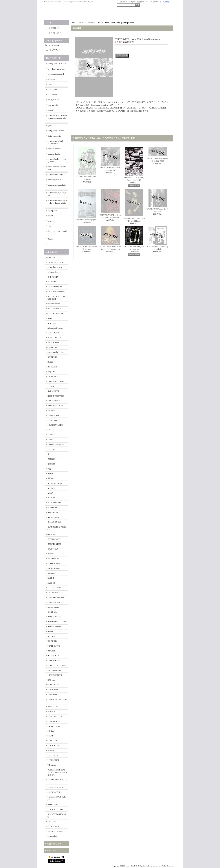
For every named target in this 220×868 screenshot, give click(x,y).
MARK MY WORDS (55, 831)
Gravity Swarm (53, 607)
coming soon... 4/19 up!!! (57, 64)
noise (50, 221)
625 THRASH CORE (55, 313)
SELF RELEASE (54, 792)
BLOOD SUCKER (55, 503)
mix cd (50, 216)
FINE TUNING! (54, 593)
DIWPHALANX (54, 563)
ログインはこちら (56, 33)
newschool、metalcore (56, 69)
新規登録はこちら (56, 28)
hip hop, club (52, 211)
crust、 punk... (53, 90)
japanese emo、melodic (57, 175)
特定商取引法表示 (54, 844)
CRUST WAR (53, 549)
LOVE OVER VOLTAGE (57, 665)
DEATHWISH (53, 357)
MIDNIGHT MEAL (55, 675)
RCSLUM (51, 712)
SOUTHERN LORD (55, 425)
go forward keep (54, 272)
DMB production (54, 568)
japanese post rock (54, 180)
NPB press (51, 680)
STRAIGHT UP (53, 746)
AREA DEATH (53, 333)
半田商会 (51, 478)
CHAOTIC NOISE (55, 522)
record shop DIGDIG (55, 267)
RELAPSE (51, 410)
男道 (49, 469)
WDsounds (52, 765)
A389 (50, 318)
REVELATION (53, 415)
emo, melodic (53, 105)
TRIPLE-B (52, 821)
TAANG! (51, 435)
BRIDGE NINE (53, 343)
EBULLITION (53, 376)
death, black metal (54, 136)
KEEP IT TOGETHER (56, 396)
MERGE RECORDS (55, 406)
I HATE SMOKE (54, 646)
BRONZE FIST (53, 517)
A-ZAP (50, 493)
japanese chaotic (54, 154)
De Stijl (50, 362)
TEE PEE (51, 440)
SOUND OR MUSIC (55, 287)
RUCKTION (52, 420)
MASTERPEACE (54, 309)
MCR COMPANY (54, 670)
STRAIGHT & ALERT (56, 809)
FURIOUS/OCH (54, 602)
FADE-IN (51, 583)
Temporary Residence (56, 445)
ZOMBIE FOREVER (55, 787)
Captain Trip (52, 347)
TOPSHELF (52, 449)
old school (51, 79)
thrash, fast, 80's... (54, 100)
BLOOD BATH (53, 498)
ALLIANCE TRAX (55, 483)
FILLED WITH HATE (56, 381)
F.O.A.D (51, 386)
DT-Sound (51, 573)
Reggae (50, 239)
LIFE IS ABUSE (54, 401)
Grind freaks (52, 612)
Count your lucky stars (56, 352)
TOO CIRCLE (53, 755)
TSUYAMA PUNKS (55, 262)
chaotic (50, 84)
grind (50, 126)
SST (49, 430)
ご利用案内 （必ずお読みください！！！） (134, 2)
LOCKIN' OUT (53, 826)
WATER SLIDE (53, 760)
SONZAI (51, 731)
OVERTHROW (53, 685)
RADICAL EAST (54, 707)
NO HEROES (53, 282)
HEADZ (51, 631)
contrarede (51, 534)
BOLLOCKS (52, 508)
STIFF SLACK (53, 741)
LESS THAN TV (54, 660)
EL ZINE (51, 578)
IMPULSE (51, 651)
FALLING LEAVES (55, 588)
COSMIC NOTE (54, 539)
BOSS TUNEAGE (54, 338)
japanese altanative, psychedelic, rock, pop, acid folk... (57, 203)
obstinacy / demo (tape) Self (87, 220)
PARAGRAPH (53, 690)
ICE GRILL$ (52, 641)
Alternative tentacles (55, 328)
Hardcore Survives (54, 627)
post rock (51, 110)
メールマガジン (53, 851)
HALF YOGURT (54, 617)
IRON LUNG (53, 804)
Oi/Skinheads (53, 95)
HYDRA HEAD (53, 391)
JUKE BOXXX (53, 656)
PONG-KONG (53, 694)
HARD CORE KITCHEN (57, 622)
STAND (50, 736)
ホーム (73, 23)
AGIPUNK (52, 323)
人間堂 (50, 474)
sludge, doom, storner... (56, 131)
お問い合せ (157, 2)
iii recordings (52, 836)
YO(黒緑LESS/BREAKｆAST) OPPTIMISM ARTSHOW (57, 772)
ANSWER (51, 488)
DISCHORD (52, 367)
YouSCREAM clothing (56, 291)
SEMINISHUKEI (54, 721)
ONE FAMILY (53, 277)
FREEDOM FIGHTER (56, 597)
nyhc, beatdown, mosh (56, 74)
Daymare (51, 554)
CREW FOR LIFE (54, 544)
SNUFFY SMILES (54, 726)
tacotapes (51, 750)
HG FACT (51, 636)
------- (50, 244)
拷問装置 (51, 459)
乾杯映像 (51, 464)
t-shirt (50, 226)
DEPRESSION (53, 559)
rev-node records (54, 304)
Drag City (51, 372)
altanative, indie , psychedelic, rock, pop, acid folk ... (57, 118)
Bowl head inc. (53, 512)
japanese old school (55, 149)
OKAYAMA (52, 257)
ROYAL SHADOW (55, 716)
